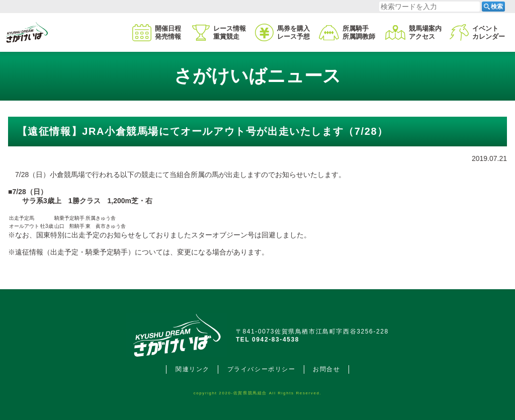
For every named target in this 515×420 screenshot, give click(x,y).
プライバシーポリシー (262, 369)
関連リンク (193, 369)
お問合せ (326, 369)
